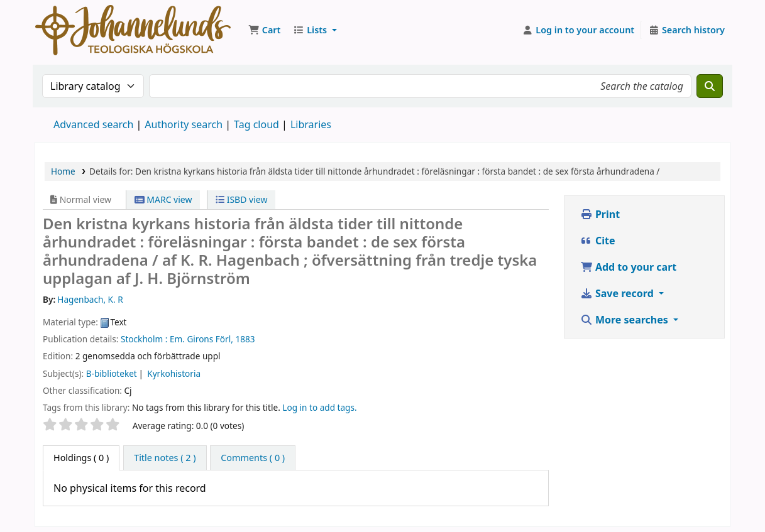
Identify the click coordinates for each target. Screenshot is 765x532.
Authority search (184, 124)
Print (600, 214)
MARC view (163, 199)
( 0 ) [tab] (81, 458)
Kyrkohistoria (174, 373)
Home (63, 171)
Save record (618, 293)
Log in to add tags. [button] (319, 407)
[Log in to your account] (579, 30)
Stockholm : (144, 339)
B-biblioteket (112, 373)
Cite (598, 241)
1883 (245, 339)
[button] (264, 30)
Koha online (133, 30)
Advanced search (93, 124)
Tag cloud (256, 124)
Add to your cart (629, 267)
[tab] (165, 458)
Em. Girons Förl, (201, 339)
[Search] (710, 86)
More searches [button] (625, 320)
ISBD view (241, 199)
